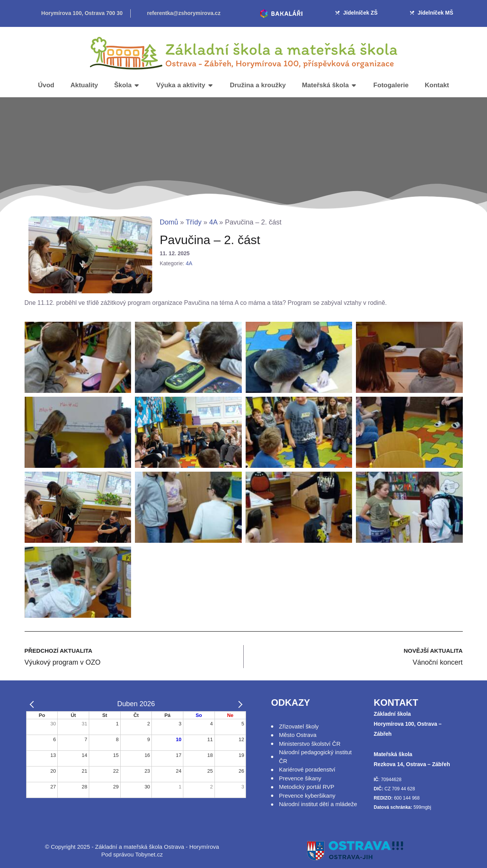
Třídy (194, 222)
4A (213, 222)
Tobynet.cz (149, 854)
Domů (169, 222)
